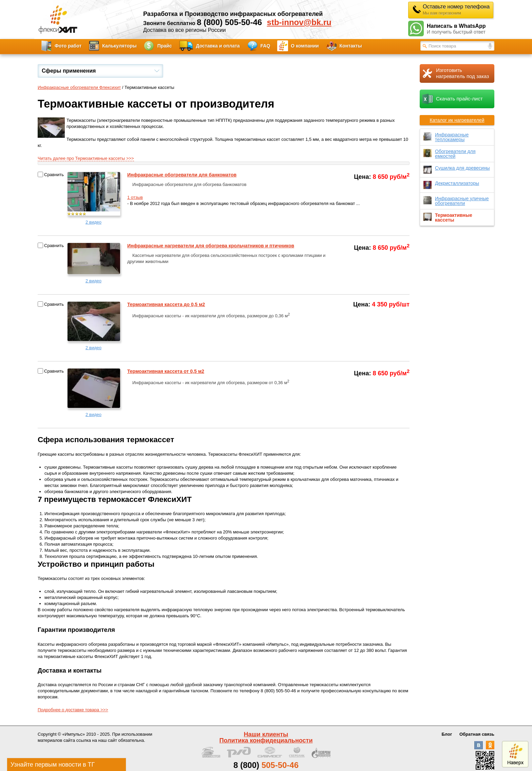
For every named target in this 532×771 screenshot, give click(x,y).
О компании (305, 46)
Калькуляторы (119, 46)
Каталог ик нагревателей (457, 120)
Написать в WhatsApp (461, 29)
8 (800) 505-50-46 (229, 22)
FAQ (265, 46)
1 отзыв (135, 197)
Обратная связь (477, 734)
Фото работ (68, 46)
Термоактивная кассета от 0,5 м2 (166, 371)
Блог (447, 734)
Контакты (351, 46)
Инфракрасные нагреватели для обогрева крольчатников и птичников (211, 246)
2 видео (93, 222)
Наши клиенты (266, 734)
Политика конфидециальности (266, 740)
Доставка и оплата (218, 46)
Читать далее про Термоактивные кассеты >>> (86, 158)
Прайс (165, 46)
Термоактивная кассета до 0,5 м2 (166, 304)
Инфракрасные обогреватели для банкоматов (182, 175)
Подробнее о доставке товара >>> (73, 710)
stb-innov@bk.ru (299, 22)
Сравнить (54, 175)
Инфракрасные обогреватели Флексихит (79, 87)
